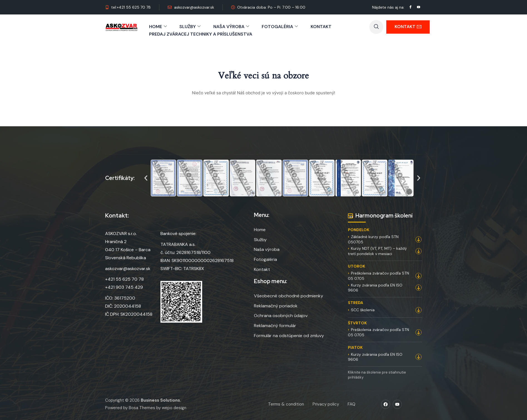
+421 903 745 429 (124, 287)
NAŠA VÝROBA (232, 26)
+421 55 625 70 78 (124, 279)
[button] (146, 178)
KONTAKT (322, 26)
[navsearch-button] (376, 27)
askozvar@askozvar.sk (128, 268)
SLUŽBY (190, 26)
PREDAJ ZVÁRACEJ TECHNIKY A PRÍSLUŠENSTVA (201, 34)
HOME (158, 26)
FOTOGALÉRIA (280, 26)
